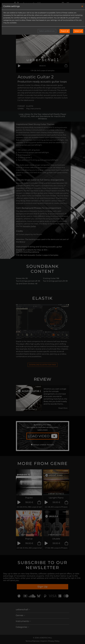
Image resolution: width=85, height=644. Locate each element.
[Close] (82, 6)
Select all (78, 31)
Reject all (65, 31)
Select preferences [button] (47, 31)
